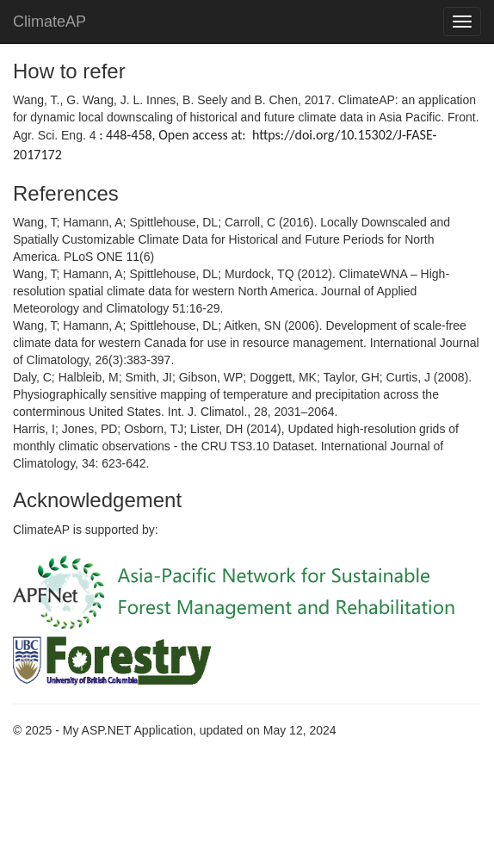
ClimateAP (49, 22)
